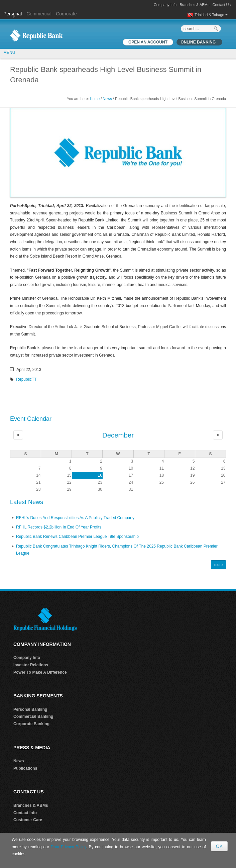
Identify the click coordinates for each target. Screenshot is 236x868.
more (218, 565)
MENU (9, 53)
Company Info (165, 5)
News (107, 99)
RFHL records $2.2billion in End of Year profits (59, 527)
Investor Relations (31, 665)
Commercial (39, 14)
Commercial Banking (33, 716)
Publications (25, 768)
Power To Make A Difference (40, 672)
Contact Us (222, 5)
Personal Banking (30, 709)
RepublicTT (26, 379)
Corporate (66, 14)
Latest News (27, 502)
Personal (13, 14)
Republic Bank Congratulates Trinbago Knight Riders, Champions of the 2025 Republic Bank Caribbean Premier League (117, 550)
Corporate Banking (31, 724)
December (118, 435)
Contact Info (25, 813)
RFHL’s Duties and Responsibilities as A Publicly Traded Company (75, 518)
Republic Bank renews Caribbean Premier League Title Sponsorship (77, 537)
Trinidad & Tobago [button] (211, 15)
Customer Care (28, 820)
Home (95, 99)
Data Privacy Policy (69, 847)
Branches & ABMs (195, 5)
